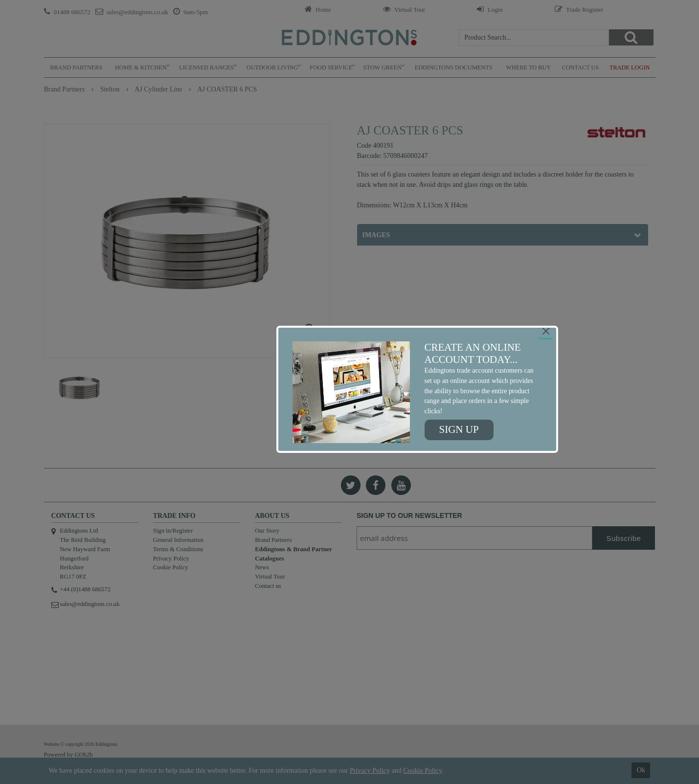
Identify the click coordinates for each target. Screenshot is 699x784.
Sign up (459, 429)
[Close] (546, 331)
